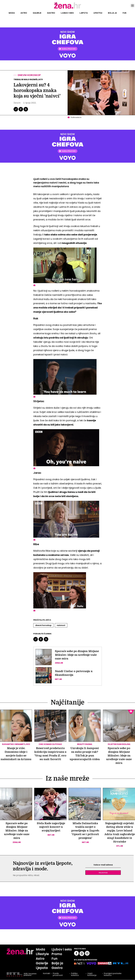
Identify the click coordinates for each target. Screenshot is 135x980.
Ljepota (84, 13)
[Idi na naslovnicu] (67, 8)
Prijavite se (103, 873)
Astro (24, 13)
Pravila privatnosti (58, 975)
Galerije (37, 13)
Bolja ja (112, 13)
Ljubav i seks (67, 13)
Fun (124, 13)
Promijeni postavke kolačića (113, 975)
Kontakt (47, 974)
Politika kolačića (75, 975)
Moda (12, 13)
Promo (57, 954)
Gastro (51, 13)
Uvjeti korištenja (92, 975)
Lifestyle (98, 13)
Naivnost (61, 625)
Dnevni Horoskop (43, 625)
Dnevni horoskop (29, 75)
